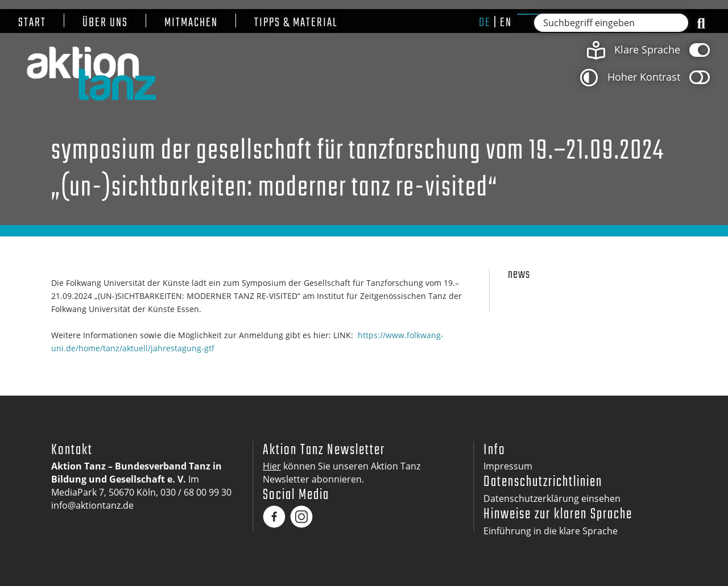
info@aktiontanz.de (92, 505)
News (519, 275)
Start (32, 23)
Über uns (105, 23)
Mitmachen (191, 23)
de (485, 23)
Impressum (508, 466)
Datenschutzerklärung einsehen (552, 498)
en (506, 23)
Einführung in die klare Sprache (551, 531)
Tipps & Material (296, 23)
